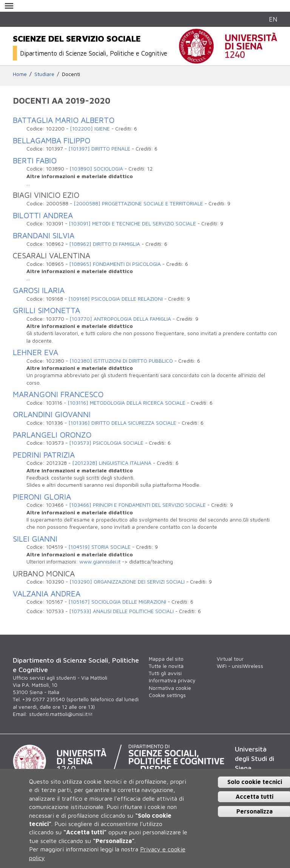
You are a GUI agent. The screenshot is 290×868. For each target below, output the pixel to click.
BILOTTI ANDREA (43, 215)
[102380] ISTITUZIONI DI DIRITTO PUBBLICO (121, 361)
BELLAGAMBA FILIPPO (52, 140)
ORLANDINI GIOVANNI (52, 414)
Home (20, 74)
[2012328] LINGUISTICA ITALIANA (112, 463)
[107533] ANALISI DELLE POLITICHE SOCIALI (121, 611)
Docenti (71, 74)
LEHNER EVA (35, 352)
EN (273, 19)
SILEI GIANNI (35, 539)
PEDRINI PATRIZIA (44, 455)
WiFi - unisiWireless (240, 666)
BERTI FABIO (35, 160)
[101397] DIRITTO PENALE (99, 149)
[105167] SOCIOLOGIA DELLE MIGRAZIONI (117, 602)
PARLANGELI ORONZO (52, 435)
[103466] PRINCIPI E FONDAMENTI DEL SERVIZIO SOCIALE (137, 505)
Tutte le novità (166, 666)
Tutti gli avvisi (165, 673)
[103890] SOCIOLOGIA (96, 169)
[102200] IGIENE (90, 129)
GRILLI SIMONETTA (46, 310)
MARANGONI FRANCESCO (58, 394)
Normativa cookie (170, 688)
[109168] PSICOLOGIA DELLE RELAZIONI (116, 299)
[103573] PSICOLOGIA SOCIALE (106, 443)
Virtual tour (230, 659)
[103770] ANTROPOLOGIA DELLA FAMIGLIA (120, 319)
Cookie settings (167, 695)
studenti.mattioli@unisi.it (61, 714)
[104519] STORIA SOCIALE (99, 547)
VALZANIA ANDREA (47, 593)
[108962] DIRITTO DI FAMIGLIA (105, 244)
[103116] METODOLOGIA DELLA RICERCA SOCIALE (126, 403)
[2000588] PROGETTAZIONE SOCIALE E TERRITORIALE (138, 203)
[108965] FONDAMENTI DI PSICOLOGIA (115, 264)
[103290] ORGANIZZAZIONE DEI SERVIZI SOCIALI (127, 582)
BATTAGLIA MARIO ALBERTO (64, 120)
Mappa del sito (166, 659)
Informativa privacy (172, 680)
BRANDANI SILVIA (44, 235)
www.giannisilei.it (100, 562)
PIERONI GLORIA (42, 497)
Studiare (44, 74)
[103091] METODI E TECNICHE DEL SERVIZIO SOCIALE (132, 224)
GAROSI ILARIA (39, 290)
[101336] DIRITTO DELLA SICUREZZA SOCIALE (122, 423)
